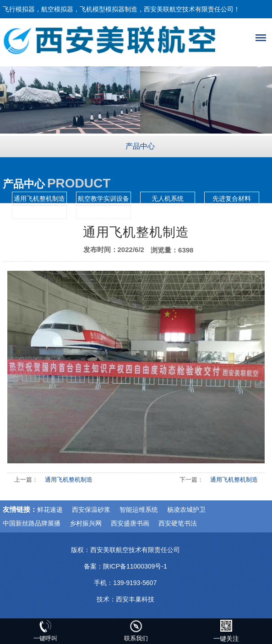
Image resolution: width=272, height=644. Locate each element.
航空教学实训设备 (103, 199)
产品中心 (140, 146)
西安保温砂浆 (91, 510)
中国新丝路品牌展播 (32, 523)
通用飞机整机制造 (39, 199)
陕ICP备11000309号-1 (135, 566)
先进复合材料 (232, 199)
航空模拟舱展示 (103, 212)
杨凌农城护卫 (186, 510)
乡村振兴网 (86, 523)
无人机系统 (168, 199)
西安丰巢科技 (135, 599)
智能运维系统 (139, 510)
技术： (106, 599)
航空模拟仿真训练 (39, 212)
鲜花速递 (50, 510)
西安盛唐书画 (130, 523)
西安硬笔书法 (178, 523)
